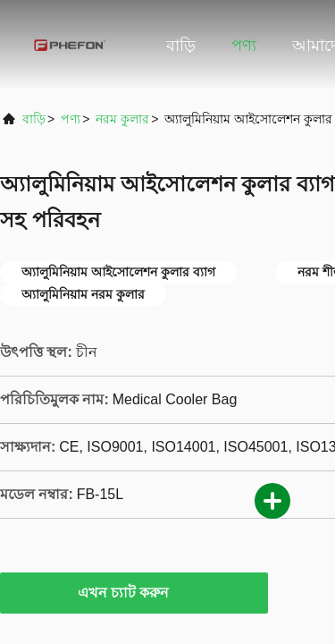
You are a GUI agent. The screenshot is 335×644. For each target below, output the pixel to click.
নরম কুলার (122, 119)
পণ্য (244, 46)
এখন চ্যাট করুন (134, 592)
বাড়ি (181, 46)
